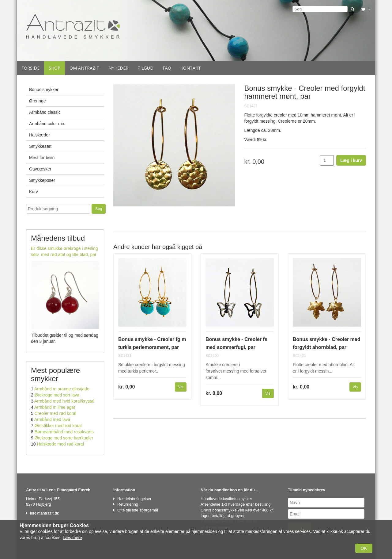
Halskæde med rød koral (60, 444)
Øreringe (37, 101)
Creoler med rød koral (55, 413)
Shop (55, 68)
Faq (167, 68)
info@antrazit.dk (44, 513)
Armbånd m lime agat (55, 407)
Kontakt (191, 68)
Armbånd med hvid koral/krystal (64, 401)
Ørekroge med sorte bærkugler (64, 438)
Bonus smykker (44, 90)
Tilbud (145, 68)
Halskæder (40, 135)
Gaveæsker (40, 169)
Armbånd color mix (47, 124)
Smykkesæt (40, 146)
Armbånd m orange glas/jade (62, 389)
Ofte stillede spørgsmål (138, 510)
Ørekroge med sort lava (57, 395)
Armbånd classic (45, 112)
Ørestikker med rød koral (58, 426)
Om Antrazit (84, 68)
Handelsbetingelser (134, 499)
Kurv (34, 192)
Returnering (128, 504)
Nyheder (118, 68)
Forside (30, 68)
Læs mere (72, 538)
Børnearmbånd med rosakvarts (64, 432)
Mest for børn (42, 158)
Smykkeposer (42, 180)
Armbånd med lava (52, 419)
